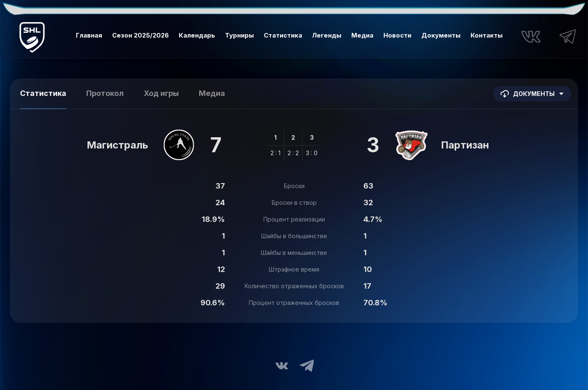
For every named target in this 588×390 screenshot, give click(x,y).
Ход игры (161, 93)
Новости (397, 35)
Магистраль (118, 145)
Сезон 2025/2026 (140, 35)
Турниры (239, 35)
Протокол (105, 93)
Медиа (362, 35)
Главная (89, 35)
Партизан (465, 145)
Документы (441, 35)
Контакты (487, 35)
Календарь (197, 35)
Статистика (283, 35)
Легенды (327, 35)
